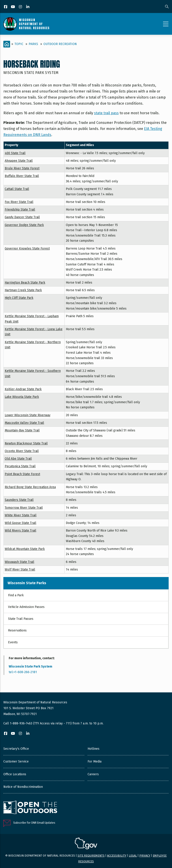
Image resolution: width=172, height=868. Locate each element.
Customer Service (16, 761)
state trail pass (106, 113)
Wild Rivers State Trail (20, 531)
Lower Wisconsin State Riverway (28, 415)
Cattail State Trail (17, 189)
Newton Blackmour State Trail (26, 443)
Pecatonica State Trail (20, 466)
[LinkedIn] (28, 7)
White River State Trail (21, 515)
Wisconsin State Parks (27, 583)
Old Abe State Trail (18, 459)
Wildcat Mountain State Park (25, 549)
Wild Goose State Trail (20, 523)
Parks (33, 44)
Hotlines (94, 749)
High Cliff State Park (19, 298)
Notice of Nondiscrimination (23, 787)
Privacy (145, 856)
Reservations (17, 630)
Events (13, 642)
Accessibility (117, 856)
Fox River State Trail (19, 202)
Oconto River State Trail (22, 451)
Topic (19, 44)
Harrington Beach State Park (25, 283)
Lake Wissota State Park (22, 397)
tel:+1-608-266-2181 (23, 672)
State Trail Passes (21, 619)
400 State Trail (15, 153)
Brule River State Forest (22, 168)
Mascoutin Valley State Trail (24, 423)
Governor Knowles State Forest (27, 249)
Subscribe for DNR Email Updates (34, 823)
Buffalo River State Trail (22, 176)
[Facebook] (6, 7)
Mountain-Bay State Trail (22, 430)
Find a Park (16, 595)
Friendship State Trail (20, 210)
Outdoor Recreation (60, 44)
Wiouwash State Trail (19, 562)
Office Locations (15, 774)
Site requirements (91, 856)
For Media (95, 761)
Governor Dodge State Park (24, 225)
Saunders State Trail (19, 500)
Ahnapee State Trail (19, 161)
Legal (133, 856)
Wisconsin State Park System (30, 667)
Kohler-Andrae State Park (23, 389)
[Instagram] (21, 7)
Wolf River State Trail (20, 570)
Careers (93, 774)
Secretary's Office (16, 749)
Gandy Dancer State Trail (22, 217)
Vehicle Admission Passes (26, 607)
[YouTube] (13, 7)
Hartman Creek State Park (23, 290)
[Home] (7, 44)
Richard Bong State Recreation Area (30, 487)
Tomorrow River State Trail (24, 508)
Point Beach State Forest (22, 474)
